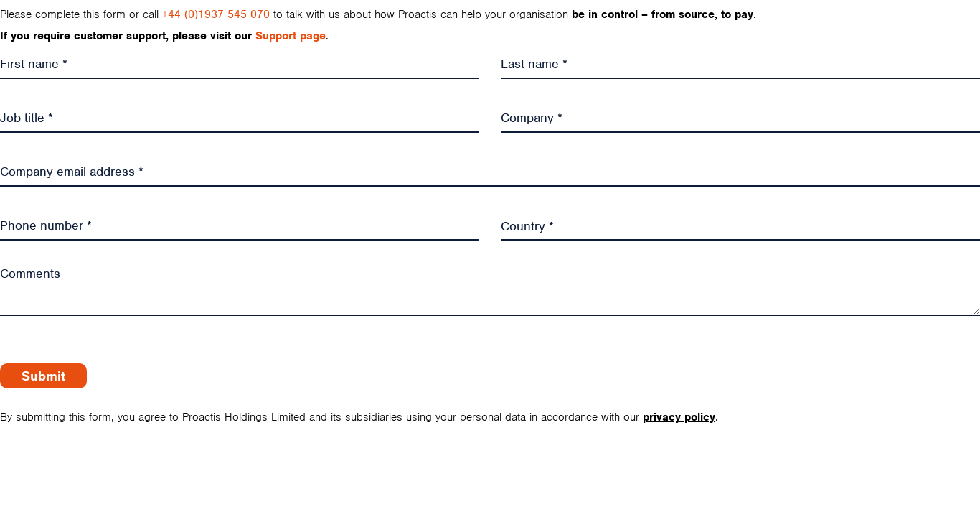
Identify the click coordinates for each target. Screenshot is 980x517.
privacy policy (679, 417)
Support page (291, 36)
